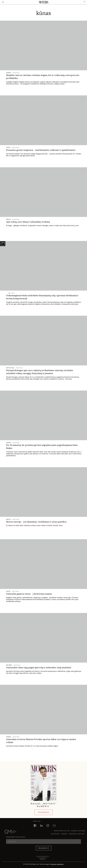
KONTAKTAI (55, 834)
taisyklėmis (43, 859)
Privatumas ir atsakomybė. (57, 864)
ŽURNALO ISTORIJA (78, 831)
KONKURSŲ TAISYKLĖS (77, 834)
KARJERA (64, 834)
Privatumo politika (62, 831)
